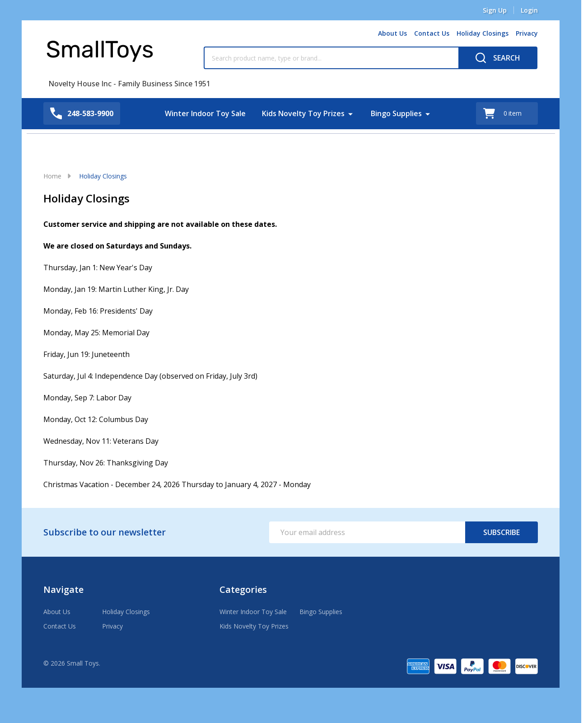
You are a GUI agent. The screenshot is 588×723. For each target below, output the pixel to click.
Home (52, 176)
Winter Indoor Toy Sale (205, 113)
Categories (243, 589)
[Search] (498, 58)
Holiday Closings (483, 33)
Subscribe (502, 532)
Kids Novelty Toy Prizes (303, 113)
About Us (392, 33)
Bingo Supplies (396, 113)
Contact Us (432, 33)
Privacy (527, 33)
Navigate (63, 589)
